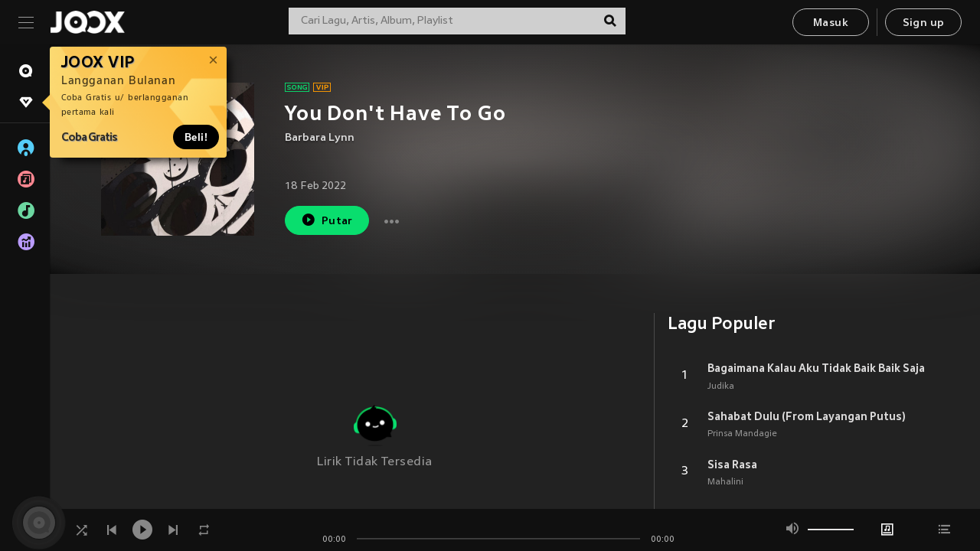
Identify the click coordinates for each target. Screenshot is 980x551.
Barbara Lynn (320, 138)
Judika (721, 386)
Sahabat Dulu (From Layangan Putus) (807, 416)
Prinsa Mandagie (742, 434)
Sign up (924, 23)
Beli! (196, 137)
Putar (327, 220)
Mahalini (725, 482)
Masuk (831, 23)
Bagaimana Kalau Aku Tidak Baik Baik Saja (816, 368)
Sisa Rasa (732, 465)
